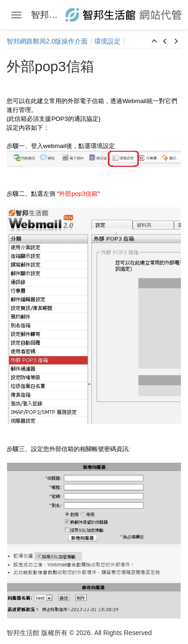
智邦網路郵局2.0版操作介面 (47, 41)
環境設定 (107, 41)
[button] (154, 42)
